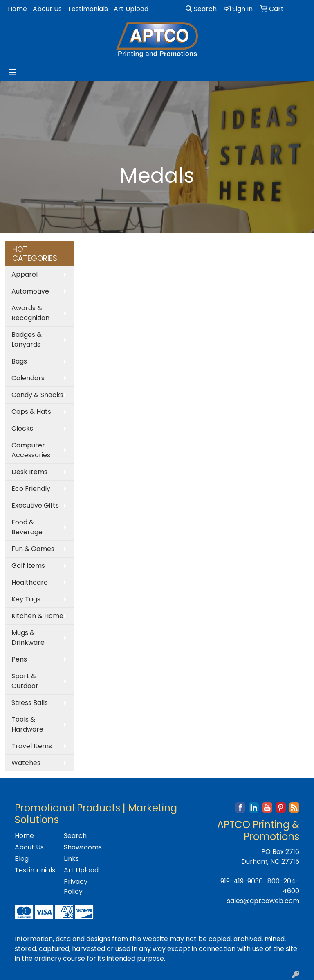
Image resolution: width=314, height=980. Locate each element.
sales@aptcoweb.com (263, 901)
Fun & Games (33, 549)
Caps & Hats (31, 412)
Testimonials (88, 9)
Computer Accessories (31, 450)
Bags (19, 361)
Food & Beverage (27, 527)
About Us (47, 9)
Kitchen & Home (37, 616)
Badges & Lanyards (27, 340)
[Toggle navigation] (13, 72)
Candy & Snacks (37, 395)
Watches (26, 763)
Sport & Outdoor (25, 681)
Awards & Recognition (30, 313)
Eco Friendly (31, 489)
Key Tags (26, 599)
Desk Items (29, 472)
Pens (19, 659)
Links (71, 859)
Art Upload (131, 9)
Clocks (22, 428)
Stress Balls (30, 703)
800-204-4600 (283, 886)
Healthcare (30, 582)
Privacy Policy (76, 886)
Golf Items (28, 566)
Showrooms (83, 847)
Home (17, 9)
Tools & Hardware (27, 724)
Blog (22, 859)
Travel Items (32, 746)
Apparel (25, 274)
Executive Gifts (35, 505)
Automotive (30, 291)
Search (201, 9)
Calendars (28, 378)
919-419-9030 (242, 881)
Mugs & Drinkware (28, 638)
